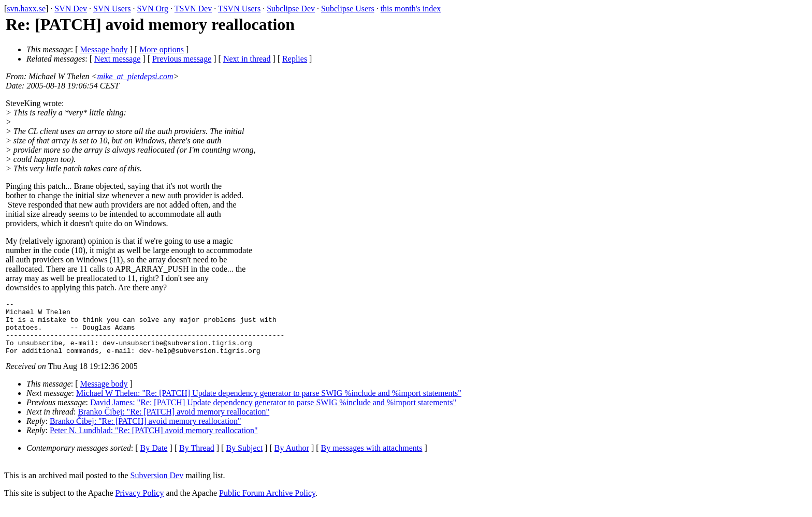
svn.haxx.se (26, 9)
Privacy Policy (140, 504)
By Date (154, 459)
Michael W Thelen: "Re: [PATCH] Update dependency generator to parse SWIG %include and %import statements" (269, 404)
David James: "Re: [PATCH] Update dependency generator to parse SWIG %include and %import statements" (273, 413)
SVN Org (153, 9)
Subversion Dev (157, 486)
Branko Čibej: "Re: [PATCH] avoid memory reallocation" (173, 423)
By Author (292, 459)
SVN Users (112, 9)
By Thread (197, 459)
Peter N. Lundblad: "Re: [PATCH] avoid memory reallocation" (154, 441)
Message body (104, 49)
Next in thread (247, 59)
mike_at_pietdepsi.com (135, 76)
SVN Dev (71, 9)
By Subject (244, 459)
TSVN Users (239, 9)
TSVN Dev (193, 9)
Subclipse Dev (291, 9)
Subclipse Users (348, 9)
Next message (117, 59)
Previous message (182, 59)
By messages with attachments (372, 459)
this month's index (411, 9)
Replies (295, 59)
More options (162, 49)
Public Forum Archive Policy (267, 504)
